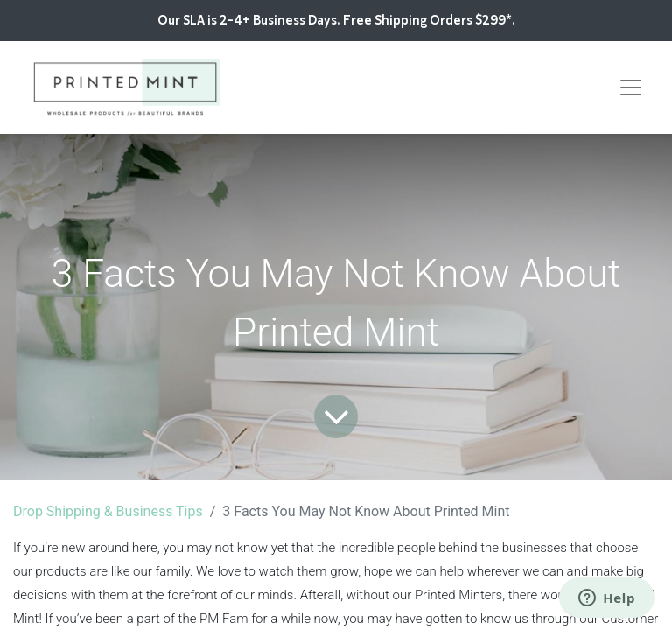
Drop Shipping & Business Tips (108, 511)
